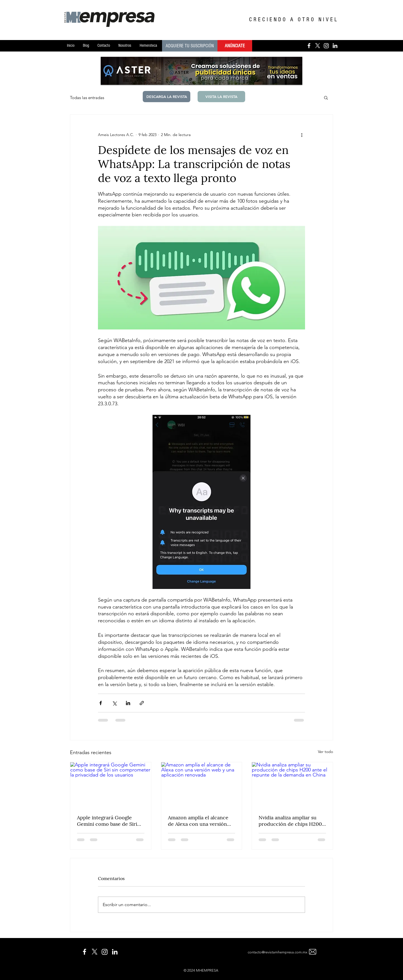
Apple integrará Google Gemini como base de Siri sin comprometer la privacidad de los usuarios (108, 821)
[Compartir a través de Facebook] (101, 703)
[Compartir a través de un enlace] (142, 703)
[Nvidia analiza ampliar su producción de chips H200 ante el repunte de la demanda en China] (292, 785)
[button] (326, 97)
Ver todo (325, 752)
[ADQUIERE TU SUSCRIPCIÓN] (190, 46)
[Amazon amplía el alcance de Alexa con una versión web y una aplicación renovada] (202, 785)
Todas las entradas (87, 98)
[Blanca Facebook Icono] (309, 46)
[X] (318, 46)
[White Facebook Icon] (85, 952)
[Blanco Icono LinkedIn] (335, 46)
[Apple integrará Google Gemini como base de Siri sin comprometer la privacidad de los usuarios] (111, 785)
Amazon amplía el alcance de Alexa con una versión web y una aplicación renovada (198, 821)
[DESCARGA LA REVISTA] (167, 97)
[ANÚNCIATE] (235, 46)
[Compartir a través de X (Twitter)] (114, 703)
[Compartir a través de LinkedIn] (128, 703)
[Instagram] (326, 46)
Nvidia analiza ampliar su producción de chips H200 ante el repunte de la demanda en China (290, 821)
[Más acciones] (302, 135)
